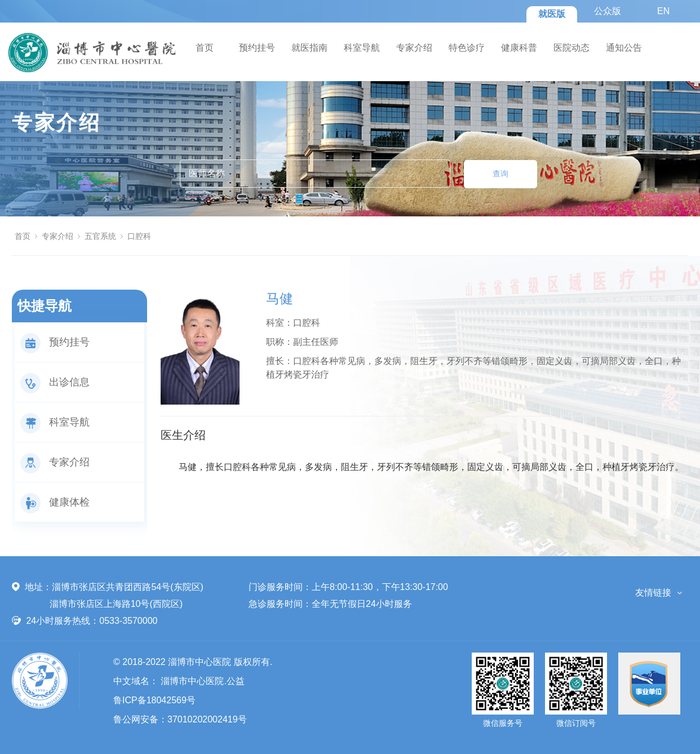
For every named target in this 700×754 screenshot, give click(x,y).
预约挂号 (257, 48)
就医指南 (309, 48)
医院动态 (571, 48)
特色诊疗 (467, 48)
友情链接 (653, 593)
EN (663, 11)
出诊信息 (55, 382)
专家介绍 (414, 48)
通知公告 (624, 48)
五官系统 (100, 236)
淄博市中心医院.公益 (202, 681)
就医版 (552, 14)
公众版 (608, 11)
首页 (205, 48)
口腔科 (139, 236)
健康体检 (55, 502)
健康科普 (519, 48)
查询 (500, 174)
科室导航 (362, 48)
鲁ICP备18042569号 (154, 700)
